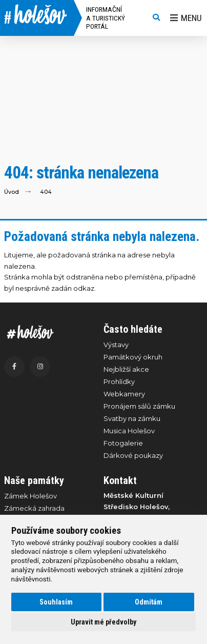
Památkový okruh (133, 357)
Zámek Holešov (30, 496)
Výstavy (116, 345)
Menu (186, 18)
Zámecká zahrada (34, 508)
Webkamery (124, 394)
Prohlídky (119, 381)
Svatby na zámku (132, 418)
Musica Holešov (129, 431)
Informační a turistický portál (106, 18)
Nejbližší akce (126, 369)
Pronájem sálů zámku (139, 406)
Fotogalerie (123, 443)
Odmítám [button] (149, 602)
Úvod (12, 192)
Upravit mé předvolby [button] (103, 622)
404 (46, 192)
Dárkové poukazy (133, 455)
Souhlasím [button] (56, 602)
